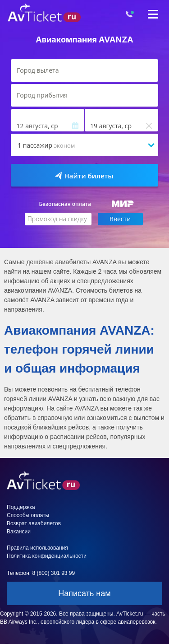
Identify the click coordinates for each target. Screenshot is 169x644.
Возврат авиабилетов (34, 523)
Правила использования (37, 548)
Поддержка (21, 507)
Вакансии (19, 532)
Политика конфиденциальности (47, 556)
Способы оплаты (28, 515)
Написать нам (84, 593)
